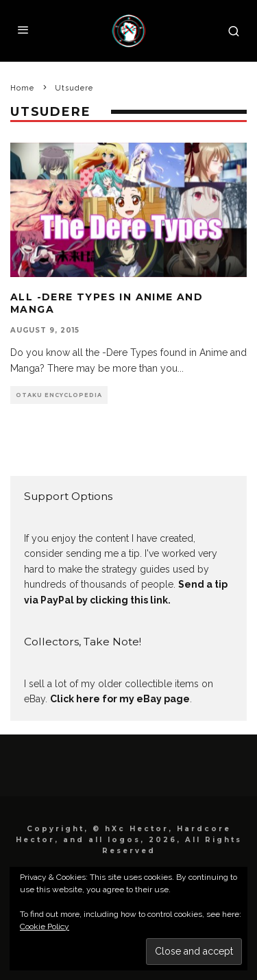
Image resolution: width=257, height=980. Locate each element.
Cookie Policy (45, 927)
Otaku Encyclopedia (59, 395)
